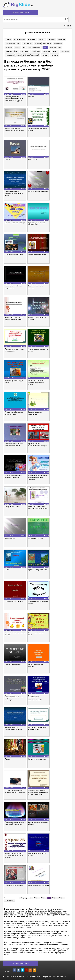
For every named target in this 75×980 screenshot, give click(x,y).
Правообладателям (18, 977)
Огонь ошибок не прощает (14, 601)
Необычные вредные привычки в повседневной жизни (14, 193)
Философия (9, 55)
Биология (42, 39)
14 (49, 898)
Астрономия (32, 39)
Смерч (7, 570)
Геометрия (61, 39)
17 (60, 898)
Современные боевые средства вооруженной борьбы (36, 383)
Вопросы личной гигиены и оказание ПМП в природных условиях (15, 856)
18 (64, 898)
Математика (57, 43)
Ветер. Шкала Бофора (13, 507)
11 (39, 898)
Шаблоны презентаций (31, 55)
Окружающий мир (12, 51)
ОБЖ (45, 47)
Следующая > (10, 901)
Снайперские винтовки (13, 665)
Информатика (28, 43)
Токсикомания (10, 538)
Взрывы (8, 160)
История (38, 43)
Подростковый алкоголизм (14, 885)
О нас (6, 977)
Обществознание (55, 47)
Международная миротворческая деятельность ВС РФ (35, 698)
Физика (55, 51)
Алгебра (8, 39)
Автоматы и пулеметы (36, 538)
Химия (18, 55)
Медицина (9, 47)
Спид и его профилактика (37, 759)
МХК (24, 47)
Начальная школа (34, 47)
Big (22, 5)
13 (46, 898)
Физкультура (64, 51)
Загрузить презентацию (20, 12)
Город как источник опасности (38, 885)
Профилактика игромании (14, 254)
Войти (68, 26)
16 (56, 898)
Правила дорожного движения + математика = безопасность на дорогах (14, 99)
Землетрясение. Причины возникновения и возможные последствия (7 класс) (38, 793)
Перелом (8, 759)
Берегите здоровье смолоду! (15, 223)
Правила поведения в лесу (37, 570)
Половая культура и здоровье (38, 191)
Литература (47, 43)
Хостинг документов (59, 977)
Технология (46, 51)
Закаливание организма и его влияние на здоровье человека (38, 477)
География (51, 39)
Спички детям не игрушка (37, 254)
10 (35, 898)
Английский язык (19, 39)
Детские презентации (13, 43)
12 (42, 898)
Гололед (31, 97)
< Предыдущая (25, 898)
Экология (44, 55)
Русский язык (35, 51)
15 (53, 898)
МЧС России (32, 160)
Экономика (54, 55)
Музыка (18, 47)
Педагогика (24, 51)
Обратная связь (34, 977)
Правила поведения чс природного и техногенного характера (14, 698)
